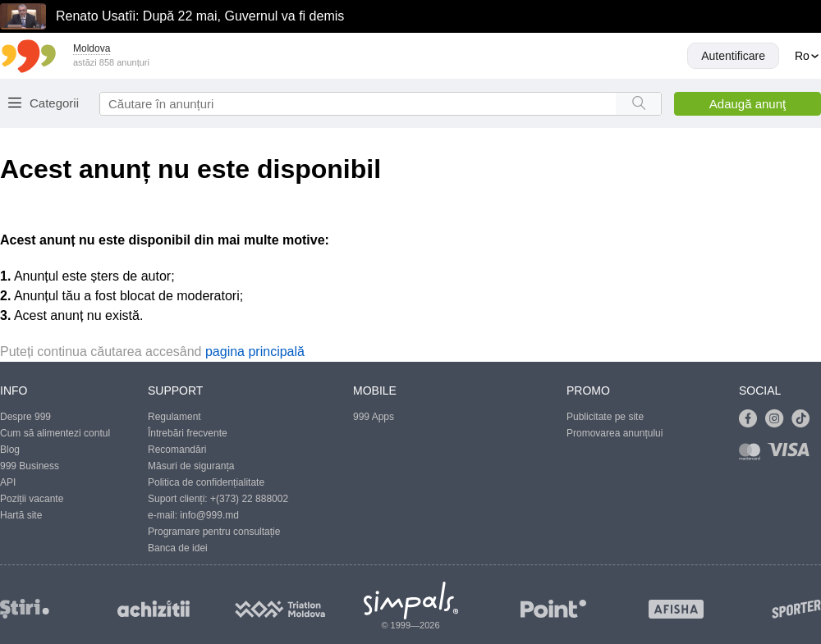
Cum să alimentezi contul (55, 433)
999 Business (30, 466)
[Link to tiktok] (805, 419)
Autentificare (733, 56)
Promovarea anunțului (615, 433)
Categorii (54, 103)
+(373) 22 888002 (249, 499)
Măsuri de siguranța (191, 466)
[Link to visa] (792, 455)
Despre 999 (25, 417)
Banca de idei (178, 548)
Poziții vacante (32, 499)
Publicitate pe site (605, 417)
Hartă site (21, 515)
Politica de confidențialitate (206, 482)
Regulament (174, 417)
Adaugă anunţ (748, 104)
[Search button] (638, 104)
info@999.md (209, 515)
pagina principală (255, 352)
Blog (10, 450)
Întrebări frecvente (188, 433)
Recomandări (177, 450)
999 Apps (374, 417)
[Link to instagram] (778, 419)
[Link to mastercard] (753, 455)
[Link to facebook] (752, 419)
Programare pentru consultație (214, 532)
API (8, 482)
